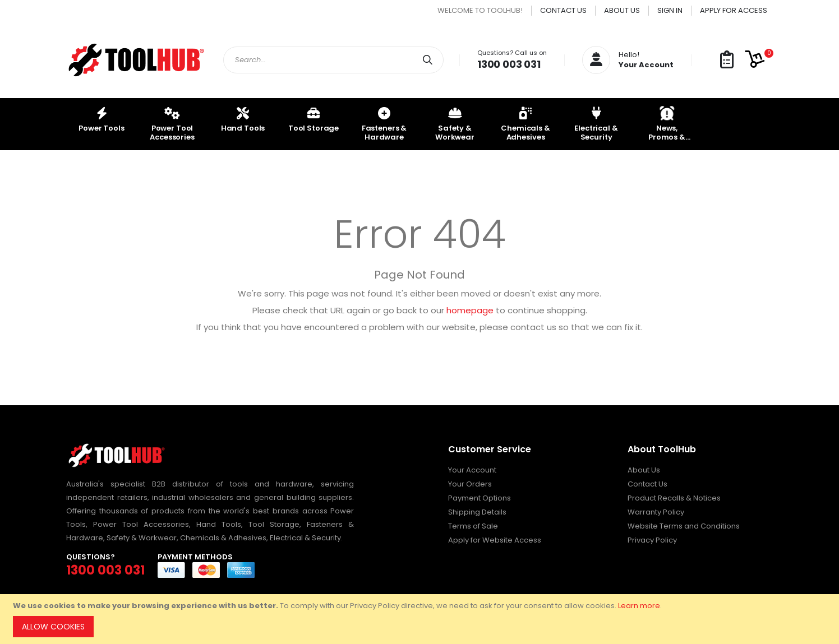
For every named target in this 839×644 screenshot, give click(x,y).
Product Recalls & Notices (674, 498)
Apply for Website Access (495, 540)
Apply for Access (734, 11)
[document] (421, 619)
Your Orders (470, 484)
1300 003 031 (509, 64)
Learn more (639, 606)
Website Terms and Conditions (684, 526)
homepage (470, 310)
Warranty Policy (656, 512)
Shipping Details (477, 512)
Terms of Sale (473, 526)
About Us (622, 11)
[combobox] (333, 60)
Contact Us (563, 11)
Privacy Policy (652, 540)
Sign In (670, 11)
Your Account (472, 470)
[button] (727, 60)
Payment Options (480, 498)
